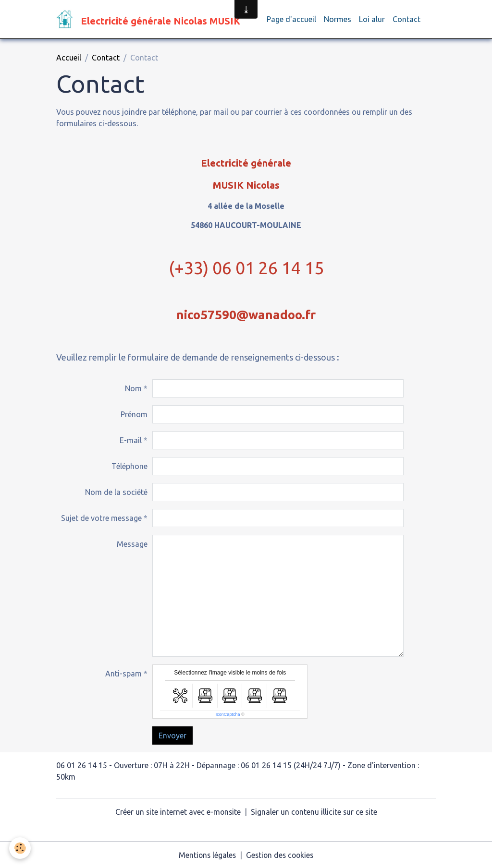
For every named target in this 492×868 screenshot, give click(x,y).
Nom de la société (116, 492)
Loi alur (372, 19)
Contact (406, 19)
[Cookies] (20, 848)
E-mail (131, 440)
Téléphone (129, 466)
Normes (338, 19)
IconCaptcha (228, 714)
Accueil (69, 58)
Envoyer (172, 735)
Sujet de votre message (101, 518)
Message (132, 544)
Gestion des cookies (281, 855)
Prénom (134, 414)
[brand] (150, 19)
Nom (133, 388)
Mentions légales (206, 855)
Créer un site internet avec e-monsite (177, 812)
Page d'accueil (291, 19)
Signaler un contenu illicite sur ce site (315, 812)
